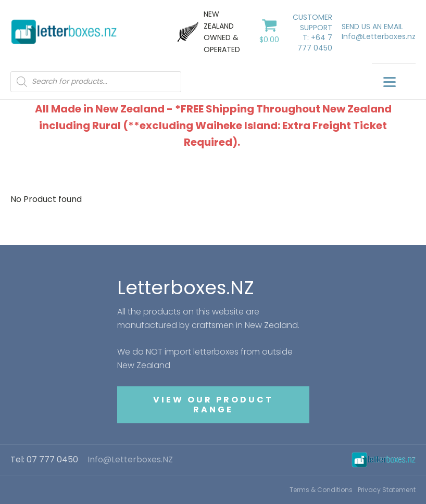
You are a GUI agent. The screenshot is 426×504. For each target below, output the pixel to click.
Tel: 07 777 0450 (44, 460)
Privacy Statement (387, 490)
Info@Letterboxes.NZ (130, 460)
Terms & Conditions (321, 490)
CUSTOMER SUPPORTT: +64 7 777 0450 (312, 33)
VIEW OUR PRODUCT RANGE (213, 405)
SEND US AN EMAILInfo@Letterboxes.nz (379, 32)
